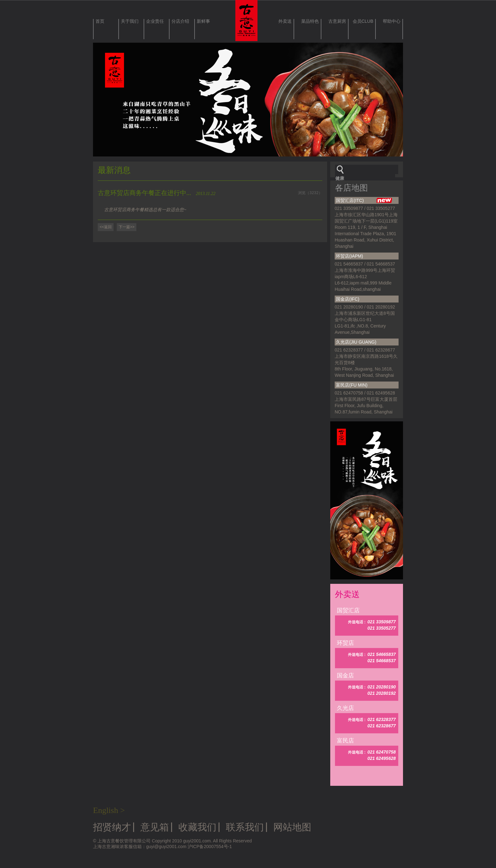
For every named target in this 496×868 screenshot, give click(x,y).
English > (109, 810)
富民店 (345, 741)
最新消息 (114, 170)
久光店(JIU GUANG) (356, 342)
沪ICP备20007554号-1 (210, 847)
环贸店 (345, 643)
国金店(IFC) (348, 299)
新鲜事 (203, 21)
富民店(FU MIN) (352, 385)
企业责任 (155, 21)
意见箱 (155, 827)
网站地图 (292, 827)
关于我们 (130, 21)
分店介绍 (180, 21)
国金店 (345, 675)
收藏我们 (197, 827)
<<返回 (106, 227)
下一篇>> (127, 227)
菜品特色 (310, 21)
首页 (100, 21)
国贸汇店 (348, 610)
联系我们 (245, 827)
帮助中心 (392, 21)
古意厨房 (337, 21)
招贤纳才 (112, 827)
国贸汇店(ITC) (364, 201)
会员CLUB (363, 21)
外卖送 (285, 21)
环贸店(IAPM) (350, 256)
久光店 (345, 708)
